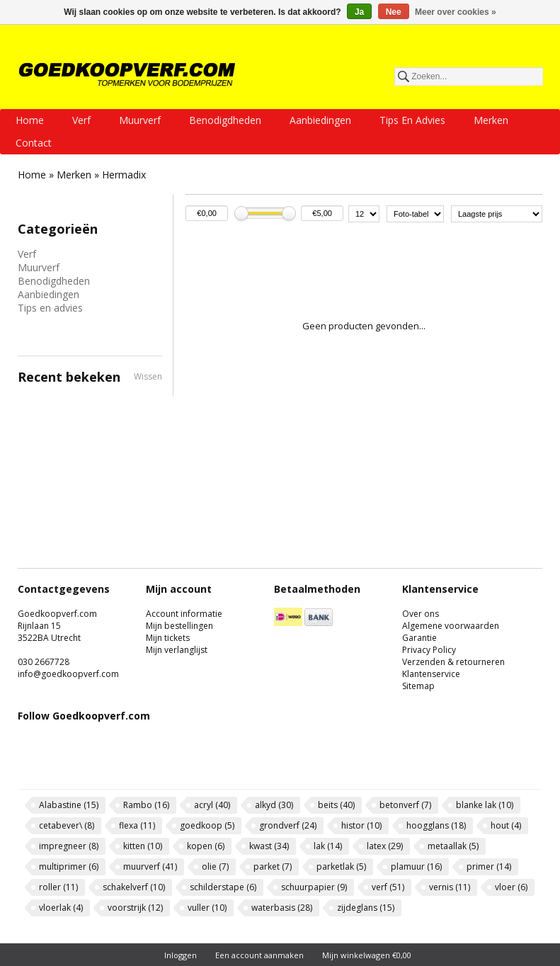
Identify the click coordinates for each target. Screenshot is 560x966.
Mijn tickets (168, 638)
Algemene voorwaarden (451, 626)
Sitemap (418, 686)
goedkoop (207, 825)
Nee (394, 12)
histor (361, 825)
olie (215, 866)
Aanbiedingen (320, 120)
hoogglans (436, 825)
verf (388, 887)
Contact (34, 143)
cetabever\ (67, 825)
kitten (143, 846)
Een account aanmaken (259, 955)
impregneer (69, 846)
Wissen (148, 376)
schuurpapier (314, 887)
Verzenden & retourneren (453, 662)
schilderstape (223, 887)
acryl (212, 805)
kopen (206, 846)
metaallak (453, 846)
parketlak (341, 866)
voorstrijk (135, 908)
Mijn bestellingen (179, 626)
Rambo (146, 805)
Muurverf (140, 120)
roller (58, 887)
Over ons (421, 614)
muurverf (150, 866)
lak (328, 846)
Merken (491, 120)
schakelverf (134, 887)
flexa (137, 825)
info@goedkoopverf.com (68, 674)
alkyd (274, 805)
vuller (207, 908)
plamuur (416, 866)
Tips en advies (412, 120)
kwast (269, 846)
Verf (81, 120)
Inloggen (181, 955)
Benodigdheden (225, 120)
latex (385, 846)
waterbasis (282, 908)
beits (336, 805)
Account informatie (184, 614)
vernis (450, 887)
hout (506, 825)
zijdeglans (366, 908)
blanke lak (485, 805)
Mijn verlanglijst (177, 650)
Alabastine (69, 805)
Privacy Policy (429, 650)
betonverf (405, 805)
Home (30, 120)
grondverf (288, 825)
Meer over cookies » (456, 12)
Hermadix (124, 175)
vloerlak (61, 908)
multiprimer (69, 866)
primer (489, 866)
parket (273, 866)
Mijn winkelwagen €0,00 (367, 955)
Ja (359, 12)
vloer (511, 887)
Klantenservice (431, 674)
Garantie (419, 638)
